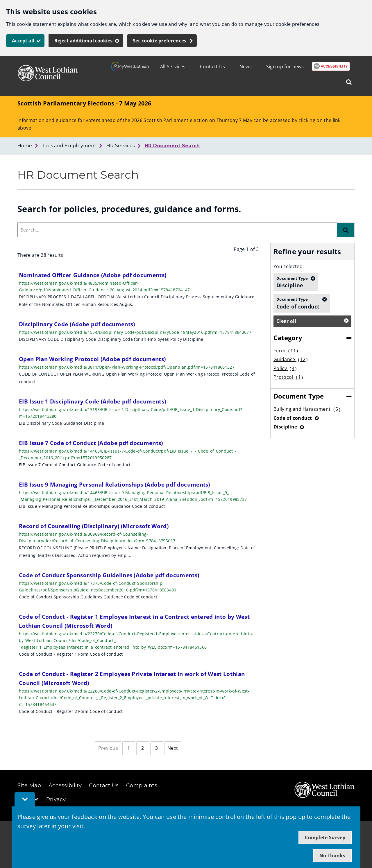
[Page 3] (157, 748)
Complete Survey (325, 837)
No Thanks (332, 856)
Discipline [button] (292, 282)
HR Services (121, 146)
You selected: (289, 266)
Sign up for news (285, 67)
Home (25, 146)
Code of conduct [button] (298, 303)
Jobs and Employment (69, 146)
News (246, 67)
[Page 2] (143, 748)
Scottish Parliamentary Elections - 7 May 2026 (84, 103)
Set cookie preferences (160, 41)
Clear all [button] (286, 321)
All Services (173, 67)
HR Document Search (172, 146)
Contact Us (212, 67)
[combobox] (177, 230)
